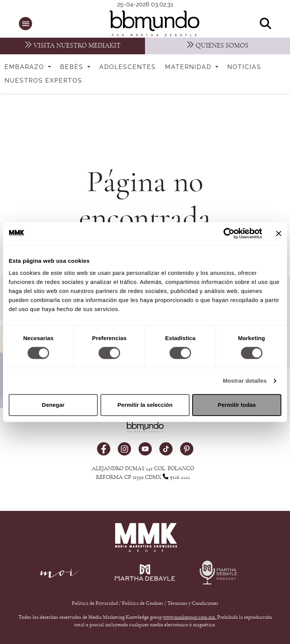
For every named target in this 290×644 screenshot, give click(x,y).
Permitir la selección (145, 405)
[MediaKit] (72, 46)
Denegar (53, 405)
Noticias (244, 67)
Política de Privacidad (95, 603)
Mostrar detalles (245, 381)
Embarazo (25, 67)
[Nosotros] (217, 46)
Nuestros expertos (43, 81)
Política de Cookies (143, 603)
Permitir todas (237, 405)
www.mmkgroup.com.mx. (190, 617)
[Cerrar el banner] (279, 233)
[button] (25, 24)
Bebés (73, 67)
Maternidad (189, 67)
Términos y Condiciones (193, 603)
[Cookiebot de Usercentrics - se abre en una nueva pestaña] (229, 233)
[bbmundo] (149, 23)
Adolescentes (128, 67)
